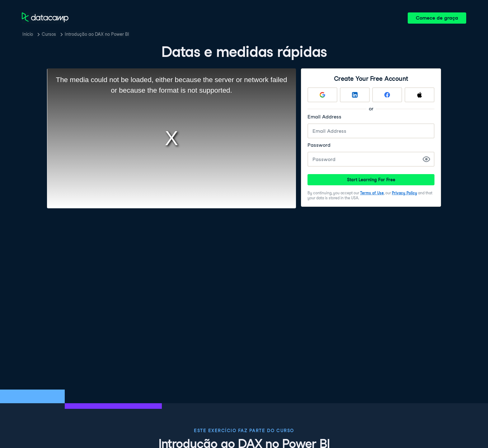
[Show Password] (426, 159)
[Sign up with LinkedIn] (355, 95)
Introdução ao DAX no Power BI (97, 34)
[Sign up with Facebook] (387, 95)
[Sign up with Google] (322, 95)
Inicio (28, 34)
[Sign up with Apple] (420, 95)
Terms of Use (372, 193)
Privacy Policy (404, 193)
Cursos (49, 34)
